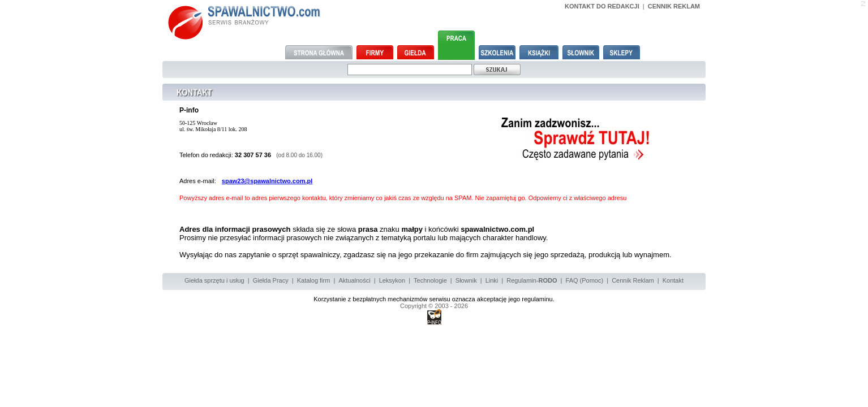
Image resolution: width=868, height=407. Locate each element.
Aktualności (354, 280)
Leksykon (392, 280)
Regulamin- (532, 280)
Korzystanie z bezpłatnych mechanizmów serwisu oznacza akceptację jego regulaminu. (434, 299)
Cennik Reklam (633, 280)
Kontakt (673, 280)
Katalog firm (314, 280)
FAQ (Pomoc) (585, 280)
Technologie (430, 280)
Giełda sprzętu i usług (214, 280)
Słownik (466, 280)
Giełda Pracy (271, 280)
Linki (492, 280)
